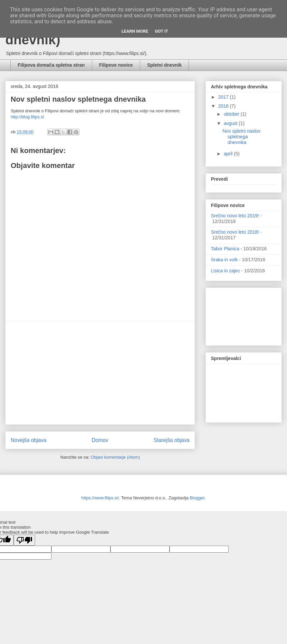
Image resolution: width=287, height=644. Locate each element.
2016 (224, 106)
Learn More (135, 31)
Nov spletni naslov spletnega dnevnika (242, 137)
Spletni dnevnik (164, 65)
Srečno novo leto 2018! (235, 232)
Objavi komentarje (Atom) (115, 457)
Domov (100, 440)
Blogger (197, 498)
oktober (232, 114)
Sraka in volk (224, 260)
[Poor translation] (24, 540)
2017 (224, 97)
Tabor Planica (225, 249)
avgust (231, 123)
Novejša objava (29, 440)
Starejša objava (172, 440)
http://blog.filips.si (27, 117)
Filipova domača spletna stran (51, 65)
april (229, 154)
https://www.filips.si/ (100, 498)
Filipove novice (116, 65)
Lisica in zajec (225, 271)
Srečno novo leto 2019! (235, 216)
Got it (162, 31)
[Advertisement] (100, 373)
